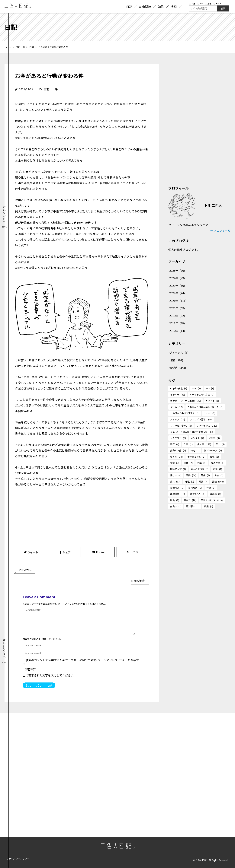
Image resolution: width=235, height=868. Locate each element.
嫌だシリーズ (213, 450)
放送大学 (218, 463)
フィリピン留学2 (181, 426)
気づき (178, 368)
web (200, 3)
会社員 (204, 444)
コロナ (210, 413)
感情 (188, 463)
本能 (218, 469)
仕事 (188, 444)
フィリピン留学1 (201, 419)
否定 (195, 450)
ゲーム (176, 407)
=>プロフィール (220, 231)
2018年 (177, 323)
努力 (220, 444)
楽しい (176, 475)
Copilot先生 (179, 388)
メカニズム (178, 438)
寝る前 (176, 457)
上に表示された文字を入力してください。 (49, 675)
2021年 (178, 301)
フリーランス (207, 426)
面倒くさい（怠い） (212, 500)
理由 (205, 475)
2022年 (177, 293)
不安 (175, 444)
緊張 (203, 481)
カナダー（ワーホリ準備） (185, 401)
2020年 (177, 308)
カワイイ (212, 401)
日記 (192, 3)
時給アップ (178, 469)
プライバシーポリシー (18, 858)
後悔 (214, 457)
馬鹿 (209, 506)
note (196, 388)
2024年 (177, 278)
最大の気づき (200, 469)
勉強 (208, 3)
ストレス (178, 419)
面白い (176, 506)
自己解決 (195, 488)
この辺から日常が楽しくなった (205, 407)
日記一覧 (20, 47)
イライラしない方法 (202, 394)
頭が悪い (193, 506)
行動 (211, 488)
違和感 (216, 494)
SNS (210, 388)
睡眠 (190, 481)
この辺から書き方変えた (185, 413)
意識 (175, 463)
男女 (219, 475)
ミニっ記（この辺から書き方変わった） (192, 432)
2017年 (177, 331)
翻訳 (218, 481)
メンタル (197, 438)
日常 (32, 47)
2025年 (177, 270)
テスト (217, 3)
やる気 (214, 438)
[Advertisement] (48, 516)
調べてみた (197, 494)
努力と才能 (178, 450)
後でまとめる (196, 457)
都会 (175, 500)
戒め (202, 463)
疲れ (175, 481)
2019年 (177, 316)
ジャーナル (179, 353)
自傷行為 (177, 488)
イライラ (178, 394)
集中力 (190, 500)
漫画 (191, 475)
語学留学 (178, 494)
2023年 (177, 286)
